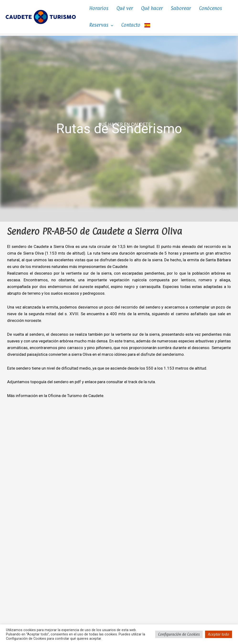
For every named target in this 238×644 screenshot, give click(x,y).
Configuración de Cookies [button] (179, 634)
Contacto (131, 25)
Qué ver (125, 8)
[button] (111, 25)
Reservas (101, 25)
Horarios (99, 8)
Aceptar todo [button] (219, 634)
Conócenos (211, 8)
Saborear (181, 8)
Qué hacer (152, 8)
